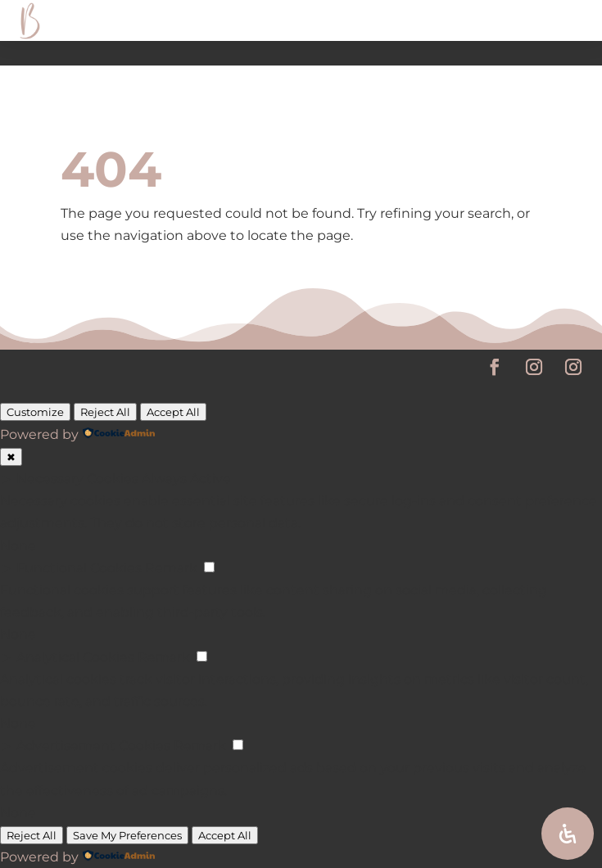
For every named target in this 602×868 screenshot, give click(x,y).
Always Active (186, 479)
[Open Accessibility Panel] (568, 834)
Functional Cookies (79, 568)
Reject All (105, 412)
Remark (171, 568)
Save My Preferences (127, 835)
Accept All (173, 412)
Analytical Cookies (75, 657)
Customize (35, 412)
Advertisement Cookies (93, 746)
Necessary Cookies (77, 479)
